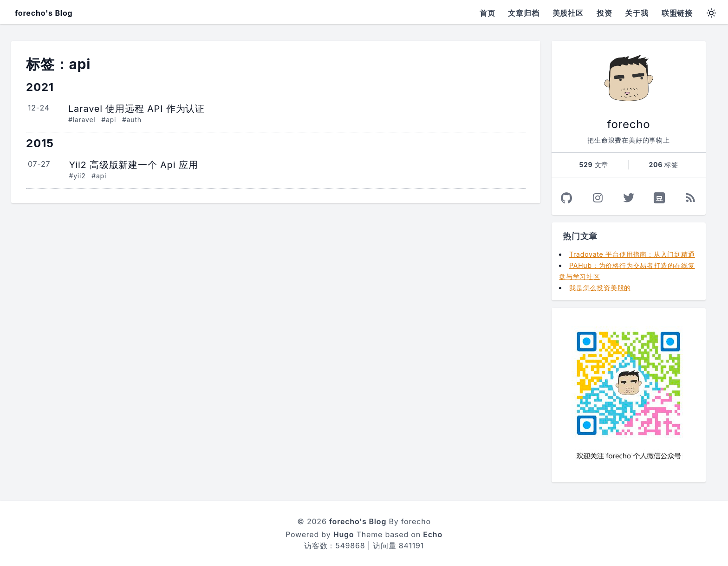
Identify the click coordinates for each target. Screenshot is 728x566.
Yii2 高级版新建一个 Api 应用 (133, 165)
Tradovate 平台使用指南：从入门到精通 (632, 254)
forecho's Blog (44, 13)
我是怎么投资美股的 (600, 288)
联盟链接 (677, 13)
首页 (487, 13)
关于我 (637, 13)
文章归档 (523, 13)
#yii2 (77, 176)
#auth (132, 120)
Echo (433, 534)
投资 (604, 13)
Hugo (344, 534)
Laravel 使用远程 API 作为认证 (136, 109)
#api (109, 120)
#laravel (82, 120)
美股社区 (568, 13)
